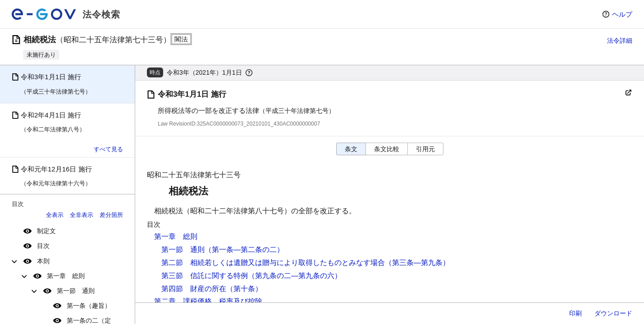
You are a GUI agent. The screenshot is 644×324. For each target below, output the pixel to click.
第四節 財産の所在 (194, 289)
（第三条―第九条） (417, 263)
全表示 (55, 215)
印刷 (575, 313)
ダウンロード (613, 313)
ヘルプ (622, 14)
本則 (43, 261)
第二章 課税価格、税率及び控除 (208, 301)
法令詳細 (620, 40)
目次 (43, 246)
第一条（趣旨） (89, 306)
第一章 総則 (66, 276)
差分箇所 (111, 215)
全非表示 (82, 215)
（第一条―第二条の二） (244, 250)
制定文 (46, 231)
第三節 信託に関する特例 (205, 276)
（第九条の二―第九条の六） (295, 276)
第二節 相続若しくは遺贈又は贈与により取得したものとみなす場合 (273, 263)
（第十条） (244, 289)
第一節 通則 (76, 291)
